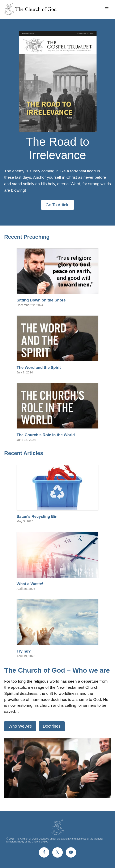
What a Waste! (30, 584)
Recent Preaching (27, 237)
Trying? (24, 651)
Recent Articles (24, 453)
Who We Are (20, 726)
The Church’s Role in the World (46, 435)
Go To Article (57, 205)
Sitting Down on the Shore (41, 300)
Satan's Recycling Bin (37, 516)
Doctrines (52, 726)
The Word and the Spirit (39, 367)
